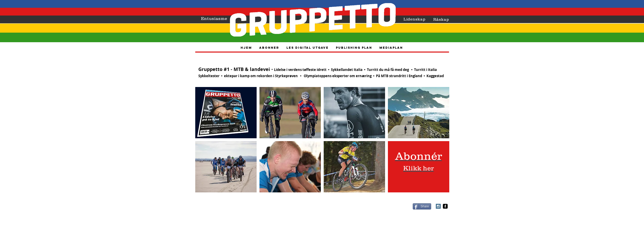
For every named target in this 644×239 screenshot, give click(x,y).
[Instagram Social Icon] (438, 206)
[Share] (422, 206)
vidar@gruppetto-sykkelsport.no (338, 212)
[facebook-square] (445, 206)
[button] (226, 113)
